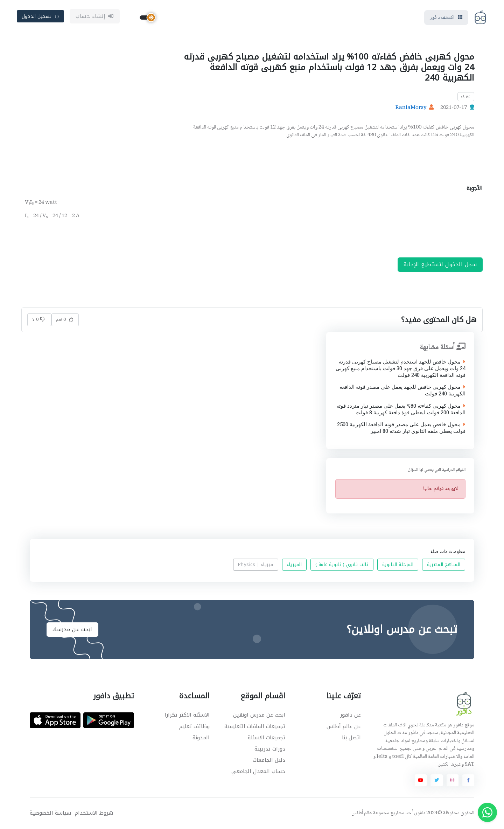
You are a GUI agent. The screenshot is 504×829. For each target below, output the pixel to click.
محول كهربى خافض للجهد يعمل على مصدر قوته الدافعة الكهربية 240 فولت (402, 391)
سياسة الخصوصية (50, 813)
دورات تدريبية (270, 749)
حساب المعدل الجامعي (258, 772)
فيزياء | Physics (256, 565)
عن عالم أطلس (344, 726)
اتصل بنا (351, 738)
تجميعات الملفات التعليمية (255, 726)
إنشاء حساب (95, 16)
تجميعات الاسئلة (267, 738)
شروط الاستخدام (94, 813)
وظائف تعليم (194, 726)
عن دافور (351, 715)
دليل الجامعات (269, 760)
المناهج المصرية (444, 565)
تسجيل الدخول (41, 16)
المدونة (201, 738)
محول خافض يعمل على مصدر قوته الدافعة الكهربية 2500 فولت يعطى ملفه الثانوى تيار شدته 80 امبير (401, 428)
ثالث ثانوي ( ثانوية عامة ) (342, 565)
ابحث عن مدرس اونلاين (259, 715)
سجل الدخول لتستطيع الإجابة (440, 265)
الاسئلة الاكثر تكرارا (187, 715)
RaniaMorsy (411, 108)
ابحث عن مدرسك (72, 629)
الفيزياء (294, 565)
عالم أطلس (362, 814)
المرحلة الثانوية (398, 565)
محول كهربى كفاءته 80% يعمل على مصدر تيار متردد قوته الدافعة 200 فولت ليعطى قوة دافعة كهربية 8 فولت (401, 410)
